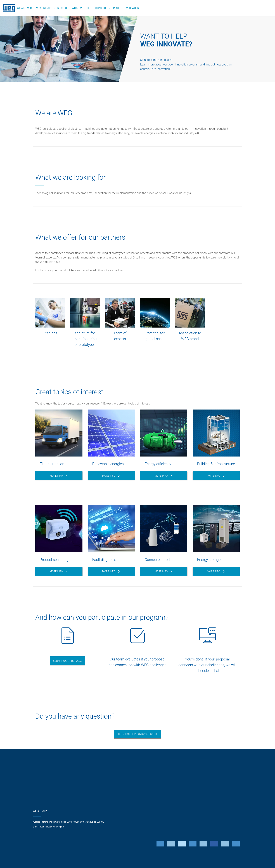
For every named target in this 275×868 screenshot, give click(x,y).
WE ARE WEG (24, 8)
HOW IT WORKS (132, 8)
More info (163, 476)
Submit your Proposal (68, 661)
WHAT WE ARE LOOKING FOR (52, 8)
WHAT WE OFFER (82, 8)
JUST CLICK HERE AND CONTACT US (137, 734)
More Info (58, 476)
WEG (9, 8)
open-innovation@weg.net (52, 827)
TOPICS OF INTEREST (107, 8)
